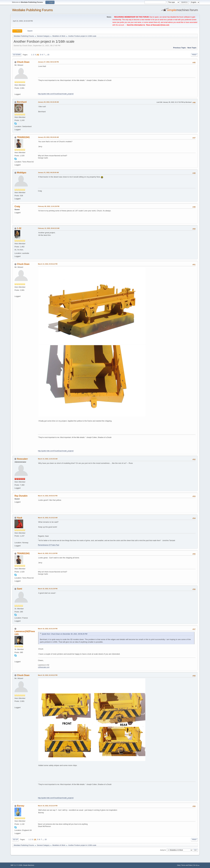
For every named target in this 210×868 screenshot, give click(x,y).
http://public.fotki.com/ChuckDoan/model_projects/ (56, 94)
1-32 (19, 228)
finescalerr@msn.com (161, 25)
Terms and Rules (187, 865)
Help (179, 865)
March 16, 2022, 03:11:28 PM (48, 553)
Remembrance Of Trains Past (48, 545)
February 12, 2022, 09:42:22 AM (49, 228)
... (46, 55)
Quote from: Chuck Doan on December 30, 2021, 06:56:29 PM (64, 634)
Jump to (163, 850)
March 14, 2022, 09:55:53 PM (48, 496)
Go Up (15, 840)
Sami (20, 589)
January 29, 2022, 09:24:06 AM (48, 137)
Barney (21, 806)
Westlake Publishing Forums (32, 10)
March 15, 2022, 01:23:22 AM (48, 518)
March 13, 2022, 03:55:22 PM (48, 264)
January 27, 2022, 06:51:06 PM (48, 62)
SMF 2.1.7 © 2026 (16, 865)
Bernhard (22, 102)
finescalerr (22, 459)
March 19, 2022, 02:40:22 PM (48, 675)
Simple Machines (29, 865)
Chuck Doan (23, 62)
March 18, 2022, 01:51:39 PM (48, 589)
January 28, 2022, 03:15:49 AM (48, 102)
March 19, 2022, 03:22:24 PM (48, 806)
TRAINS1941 (23, 137)
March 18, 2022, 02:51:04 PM (48, 629)
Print (194, 55)
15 (48, 55)
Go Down (17, 55)
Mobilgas (22, 173)
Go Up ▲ (197, 865)
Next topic (192, 48)
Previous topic (180, 48)
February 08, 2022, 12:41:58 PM (49, 206)
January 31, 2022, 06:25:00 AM (48, 173)
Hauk (20, 518)
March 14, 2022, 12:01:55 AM (48, 459)
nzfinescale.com (44, 667)
